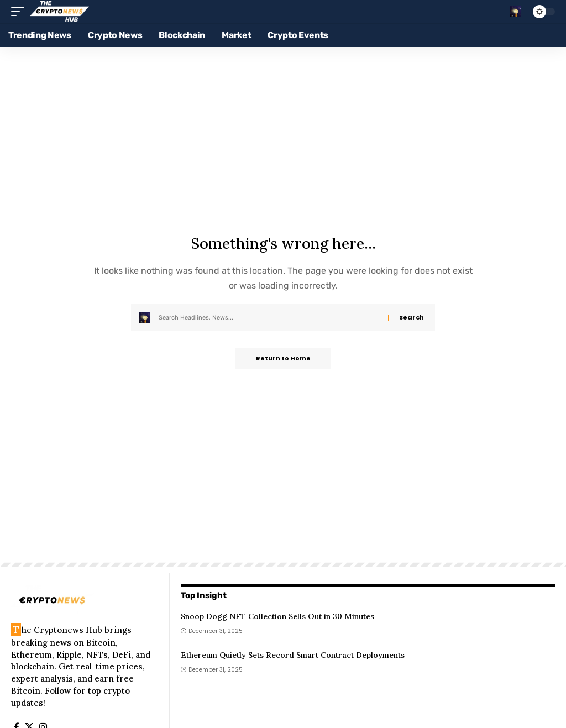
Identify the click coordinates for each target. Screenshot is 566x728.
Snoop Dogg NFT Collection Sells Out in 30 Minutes (277, 616)
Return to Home (283, 359)
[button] (20, 12)
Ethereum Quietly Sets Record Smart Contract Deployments (293, 655)
